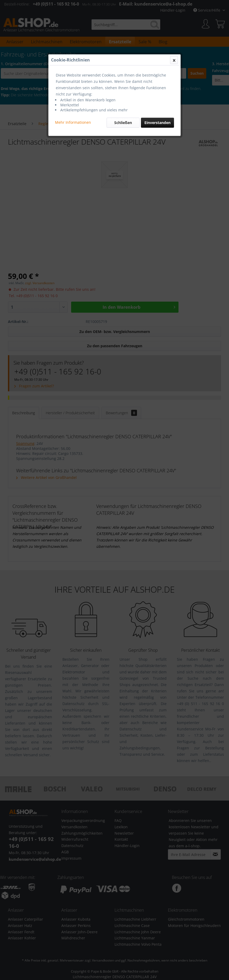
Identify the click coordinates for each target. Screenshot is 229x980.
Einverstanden (157, 123)
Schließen (123, 123)
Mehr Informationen (73, 122)
